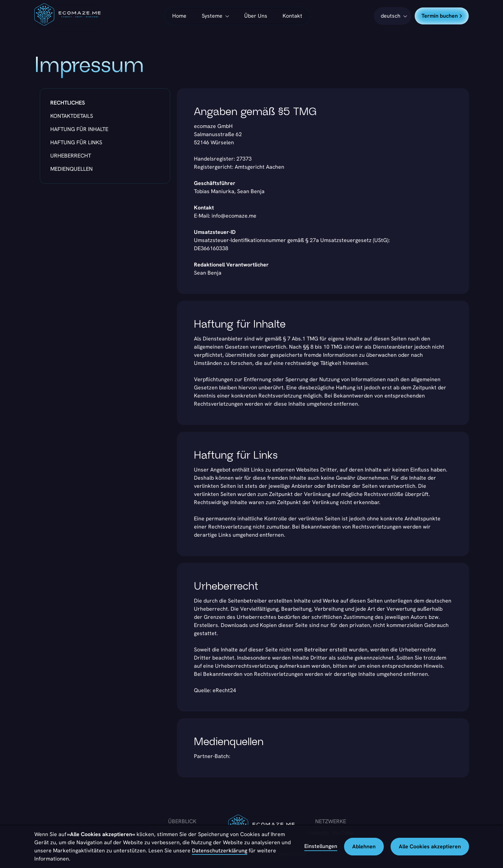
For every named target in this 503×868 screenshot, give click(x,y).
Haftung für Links (76, 142)
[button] (393, 16)
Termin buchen (442, 16)
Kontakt (292, 16)
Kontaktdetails (72, 116)
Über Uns (256, 16)
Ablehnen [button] (364, 846)
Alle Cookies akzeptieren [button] (430, 846)
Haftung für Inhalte (79, 129)
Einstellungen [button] (321, 846)
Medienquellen (71, 169)
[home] (67, 16)
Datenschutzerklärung (220, 851)
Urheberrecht (71, 156)
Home (179, 16)
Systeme (212, 16)
